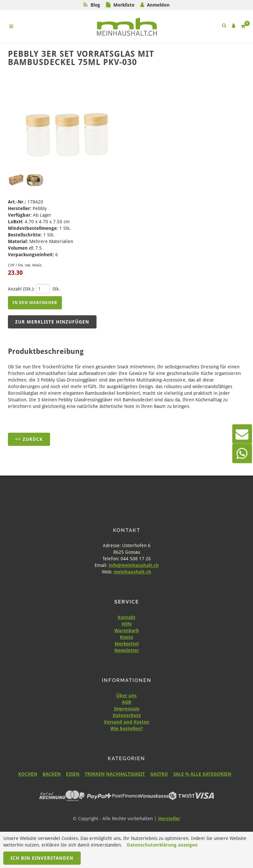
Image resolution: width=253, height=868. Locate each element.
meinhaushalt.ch (132, 572)
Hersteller (169, 819)
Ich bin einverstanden (42, 858)
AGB (126, 702)
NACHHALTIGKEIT (126, 774)
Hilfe (127, 624)
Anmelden (158, 5)
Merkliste (124, 5)
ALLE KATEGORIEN (211, 774)
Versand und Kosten (126, 722)
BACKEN (52, 774)
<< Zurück (29, 439)
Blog (95, 5)
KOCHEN (28, 774)
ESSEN (73, 774)
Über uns (126, 696)
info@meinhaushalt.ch (134, 565)
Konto (126, 637)
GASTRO (159, 774)
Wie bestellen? (126, 728)
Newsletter (127, 650)
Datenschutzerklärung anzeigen (162, 845)
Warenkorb (127, 631)
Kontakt (126, 617)
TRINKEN (95, 774)
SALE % (181, 774)
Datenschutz (127, 715)
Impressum (127, 709)
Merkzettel (127, 644)
